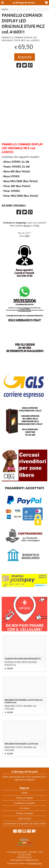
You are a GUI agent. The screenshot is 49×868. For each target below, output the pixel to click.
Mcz (37, 226)
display (27, 226)
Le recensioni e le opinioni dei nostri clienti (24, 824)
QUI (27, 236)
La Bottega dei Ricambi (25, 3)
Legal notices (25, 818)
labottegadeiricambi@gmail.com (24, 860)
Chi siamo (25, 808)
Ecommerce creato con (24, 863)
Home (24, 793)
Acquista (25, 57)
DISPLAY (5, 9)
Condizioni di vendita (24, 803)
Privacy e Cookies (24, 798)
